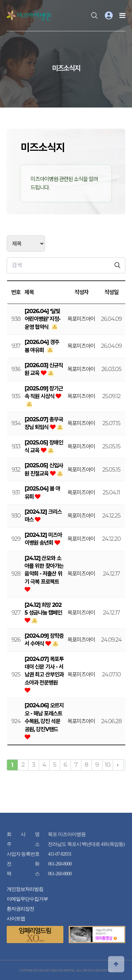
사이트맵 (16, 919)
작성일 (111, 292)
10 (107, 764)
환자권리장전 (20, 909)
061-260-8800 (60, 874)
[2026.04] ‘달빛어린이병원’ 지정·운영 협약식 (43, 319)
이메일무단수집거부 (27, 899)
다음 (118, 765)
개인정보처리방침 (25, 889)
